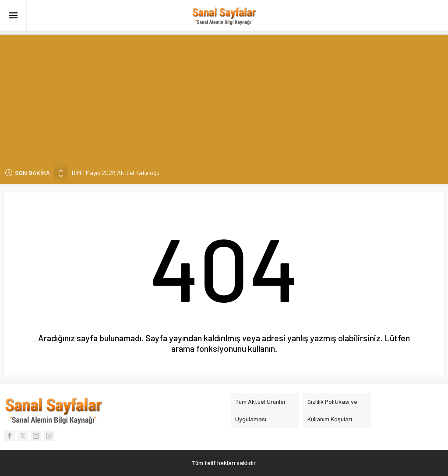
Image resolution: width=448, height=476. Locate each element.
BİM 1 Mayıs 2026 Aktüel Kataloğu (116, 173)
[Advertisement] (224, 96)
